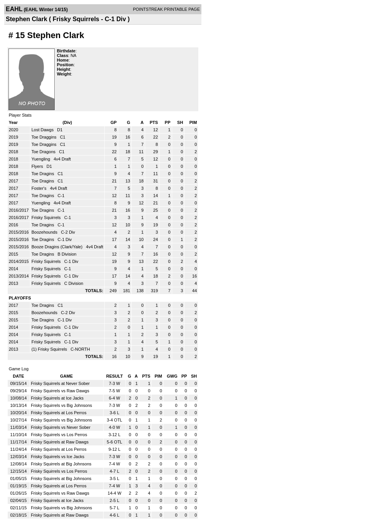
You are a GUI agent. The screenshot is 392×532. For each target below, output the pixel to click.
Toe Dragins (44, 174)
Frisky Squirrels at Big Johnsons (61, 464)
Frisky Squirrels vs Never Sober (61, 427)
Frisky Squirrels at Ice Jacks (57, 398)
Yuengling (41, 159)
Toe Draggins (45, 137)
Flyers (38, 166)
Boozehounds (45, 232)
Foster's (40, 188)
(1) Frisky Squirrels (50, 349)
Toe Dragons (44, 152)
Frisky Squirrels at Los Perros (59, 413)
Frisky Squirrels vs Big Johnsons (61, 405)
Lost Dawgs (43, 130)
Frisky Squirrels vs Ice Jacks (58, 457)
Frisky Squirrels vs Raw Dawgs (60, 391)
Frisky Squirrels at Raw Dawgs (60, 442)
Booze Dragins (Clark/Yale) (58, 247)
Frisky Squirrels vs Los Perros (59, 435)
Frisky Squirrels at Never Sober (60, 383)
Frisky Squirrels (47, 217)
